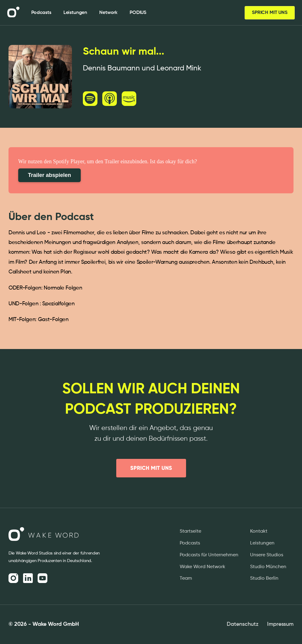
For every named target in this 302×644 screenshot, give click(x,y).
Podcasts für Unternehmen (209, 555)
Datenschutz (243, 624)
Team (186, 578)
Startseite (190, 531)
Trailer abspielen (49, 175)
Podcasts (190, 543)
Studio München (268, 567)
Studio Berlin (264, 578)
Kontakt (259, 531)
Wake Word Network (202, 567)
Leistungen (262, 543)
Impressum (280, 624)
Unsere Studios (267, 555)
